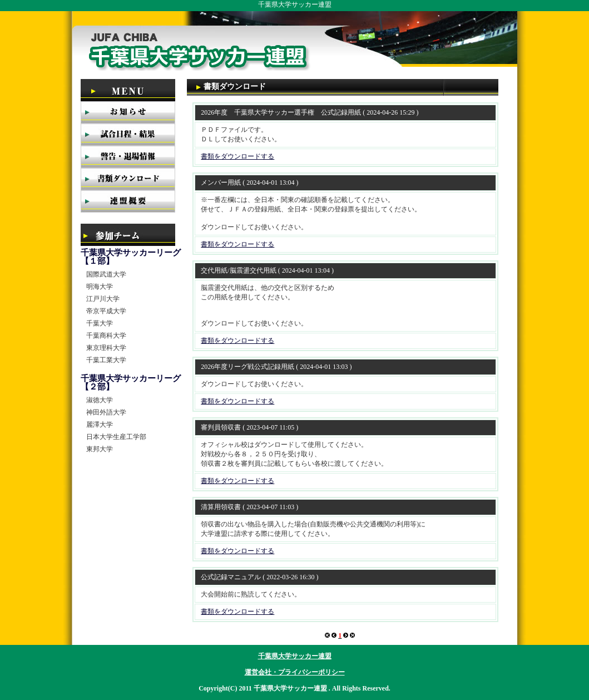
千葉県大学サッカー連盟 (295, 656)
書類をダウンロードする (237, 156)
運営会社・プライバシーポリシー (295, 672)
